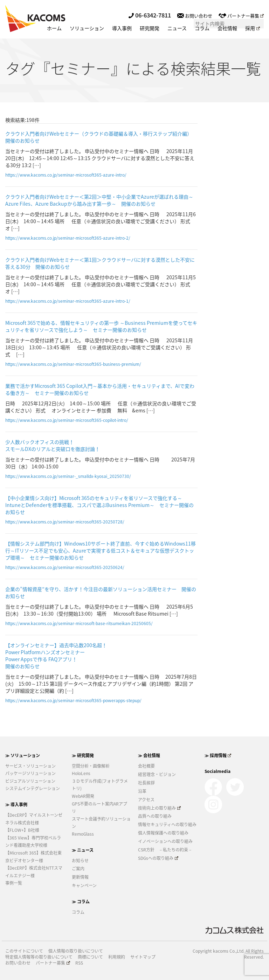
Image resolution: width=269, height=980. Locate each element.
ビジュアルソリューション (30, 781)
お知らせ (80, 861)
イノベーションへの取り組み (165, 841)
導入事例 (122, 28)
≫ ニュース (83, 850)
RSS (79, 963)
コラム (202, 28)
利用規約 (117, 957)
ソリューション (87, 28)
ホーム (54, 28)
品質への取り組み (155, 816)
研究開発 (150, 28)
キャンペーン (84, 885)
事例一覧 (14, 883)
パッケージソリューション (30, 773)
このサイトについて (24, 951)
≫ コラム (81, 902)
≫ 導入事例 (16, 804)
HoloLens (81, 773)
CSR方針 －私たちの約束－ (165, 850)
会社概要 (146, 766)
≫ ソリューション (23, 755)
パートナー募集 (241, 16)
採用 (253, 28)
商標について (90, 957)
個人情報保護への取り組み (163, 833)
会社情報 (227, 28)
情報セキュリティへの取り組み (167, 824)
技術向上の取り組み (159, 808)
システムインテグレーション (33, 788)
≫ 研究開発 (83, 755)
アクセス (146, 800)
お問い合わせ (195, 16)
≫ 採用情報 (218, 755)
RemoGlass (83, 834)
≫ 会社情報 (149, 755)
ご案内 (78, 869)
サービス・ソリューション (30, 766)
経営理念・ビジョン (157, 774)
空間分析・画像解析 (91, 766)
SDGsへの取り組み (158, 858)
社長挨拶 (146, 783)
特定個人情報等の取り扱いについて (39, 957)
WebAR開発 (83, 796)
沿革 (142, 791)
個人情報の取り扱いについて (76, 951)
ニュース (177, 28)
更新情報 (80, 877)
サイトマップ (143, 957)
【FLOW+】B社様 (22, 830)
